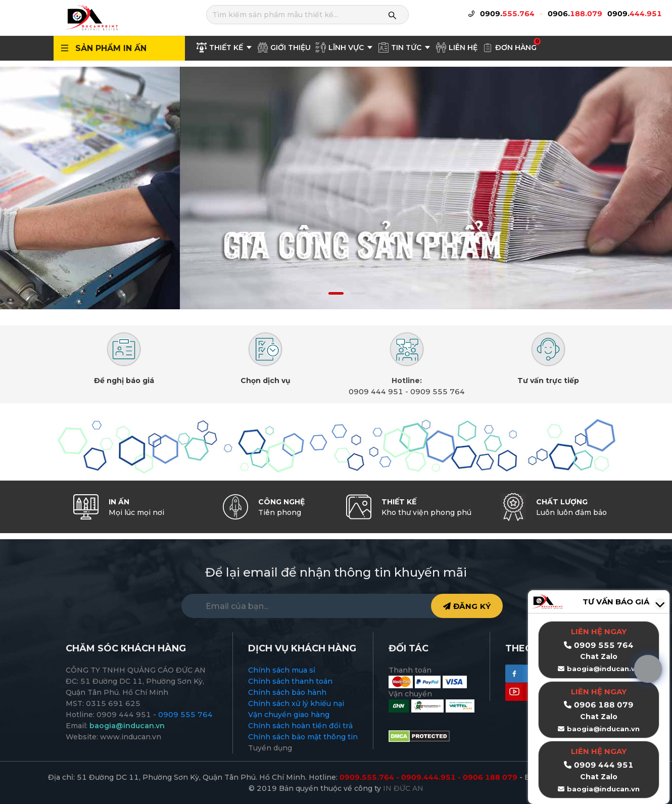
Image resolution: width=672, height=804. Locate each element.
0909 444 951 (376, 392)
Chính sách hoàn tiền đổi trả (300, 726)
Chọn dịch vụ (266, 381)
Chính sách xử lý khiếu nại (296, 703)
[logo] (91, 17)
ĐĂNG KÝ (467, 606)
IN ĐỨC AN (403, 788)
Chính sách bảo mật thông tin (303, 737)
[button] (314, 293)
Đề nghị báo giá (124, 381)
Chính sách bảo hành (287, 692)
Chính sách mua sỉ (282, 670)
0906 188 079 (604, 705)
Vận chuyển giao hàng (289, 715)
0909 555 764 (438, 392)
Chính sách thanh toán (290, 681)
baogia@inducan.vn (603, 729)
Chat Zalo (599, 717)
